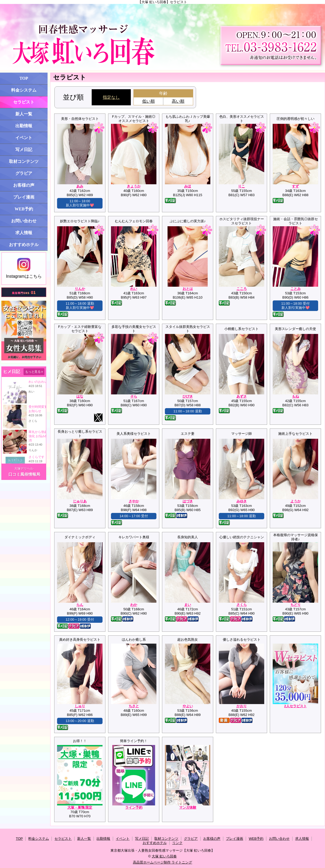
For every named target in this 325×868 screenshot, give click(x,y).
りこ (242, 186)
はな (80, 396)
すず (295, 186)
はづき (188, 501)
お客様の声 (24, 185)
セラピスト (24, 102)
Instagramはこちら (24, 268)
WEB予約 (24, 209)
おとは (188, 289)
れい (134, 289)
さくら (242, 605)
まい (188, 605)
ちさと (134, 706)
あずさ (242, 396)
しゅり (80, 706)
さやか (134, 501)
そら (134, 396)
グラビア (24, 173)
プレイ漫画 (24, 197)
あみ (80, 186)
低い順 (148, 101)
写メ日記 (24, 150)
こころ (242, 289)
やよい (188, 706)
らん (80, 605)
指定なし (111, 97)
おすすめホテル (24, 245)
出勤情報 (24, 126)
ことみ (296, 289)
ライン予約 (134, 807)
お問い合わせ (24, 221)
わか (134, 605)
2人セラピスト (295, 706)
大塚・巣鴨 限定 (80, 807)
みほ (188, 186)
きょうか (134, 186)
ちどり (296, 605)
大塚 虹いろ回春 (164, 856)
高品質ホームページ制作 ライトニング (163, 862)
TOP (24, 78)
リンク (177, 843)
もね (295, 396)
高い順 (178, 101)
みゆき (242, 501)
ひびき (188, 396)
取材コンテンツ (24, 161)
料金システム (24, 90)
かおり (242, 706)
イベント (24, 138)
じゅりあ (80, 501)
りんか (80, 289)
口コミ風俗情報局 (24, 474)
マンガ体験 (188, 807)
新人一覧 (24, 114)
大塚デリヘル (24, 469)
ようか (296, 501)
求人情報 (24, 233)
